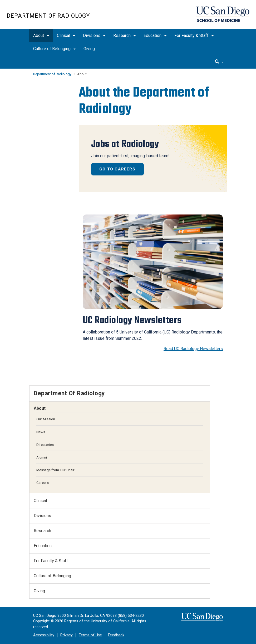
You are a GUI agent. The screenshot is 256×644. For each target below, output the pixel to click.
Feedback (116, 635)
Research (124, 35)
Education (155, 35)
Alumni (42, 457)
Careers (43, 483)
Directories (45, 445)
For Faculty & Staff (194, 35)
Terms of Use (90, 635)
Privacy (67, 635)
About (41, 35)
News (41, 432)
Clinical (66, 35)
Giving (89, 49)
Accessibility (44, 635)
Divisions (94, 35)
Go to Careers (117, 169)
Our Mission (46, 419)
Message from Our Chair (55, 470)
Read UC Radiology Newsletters (193, 349)
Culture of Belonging (54, 49)
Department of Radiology (48, 16)
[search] (219, 62)
